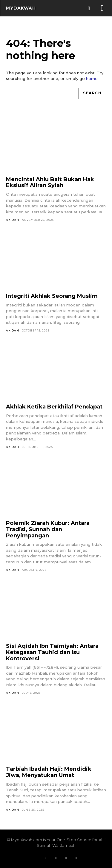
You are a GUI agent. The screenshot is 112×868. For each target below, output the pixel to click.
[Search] (92, 94)
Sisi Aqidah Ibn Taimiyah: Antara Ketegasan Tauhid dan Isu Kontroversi (52, 652)
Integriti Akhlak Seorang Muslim (52, 296)
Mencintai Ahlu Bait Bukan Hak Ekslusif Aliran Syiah (50, 182)
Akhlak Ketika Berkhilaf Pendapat (54, 407)
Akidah (13, 220)
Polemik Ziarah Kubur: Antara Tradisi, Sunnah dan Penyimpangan (48, 529)
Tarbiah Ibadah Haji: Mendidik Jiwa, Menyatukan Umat (49, 772)
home (92, 78)
